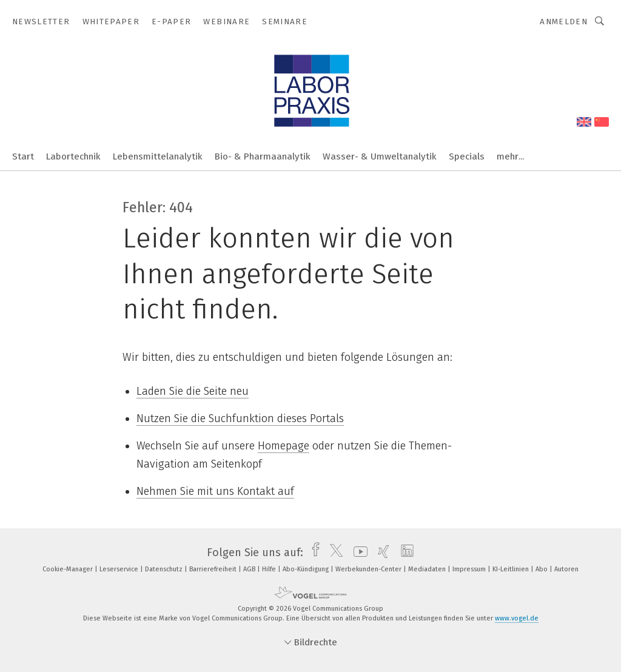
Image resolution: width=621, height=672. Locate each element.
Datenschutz (165, 569)
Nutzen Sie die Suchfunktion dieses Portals (240, 418)
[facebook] (313, 553)
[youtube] (357, 553)
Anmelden (564, 22)
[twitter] (333, 553)
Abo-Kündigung (307, 569)
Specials (467, 156)
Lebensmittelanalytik (158, 156)
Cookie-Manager (69, 569)
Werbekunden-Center (369, 569)
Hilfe (270, 569)
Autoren (566, 569)
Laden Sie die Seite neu (193, 391)
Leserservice (120, 569)
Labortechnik (73, 156)
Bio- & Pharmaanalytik (263, 156)
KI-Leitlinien (512, 569)
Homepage (284, 446)
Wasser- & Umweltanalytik (380, 156)
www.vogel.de (517, 618)
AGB (250, 569)
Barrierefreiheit (214, 569)
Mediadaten (428, 569)
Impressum (470, 569)
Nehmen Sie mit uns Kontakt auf (215, 491)
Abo (542, 569)
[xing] (381, 553)
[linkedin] (404, 553)
